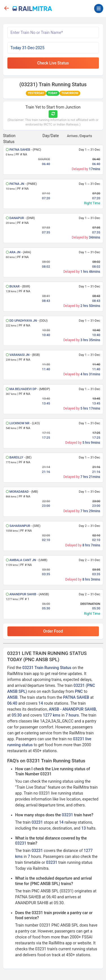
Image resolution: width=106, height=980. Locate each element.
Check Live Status (53, 63)
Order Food (53, 631)
